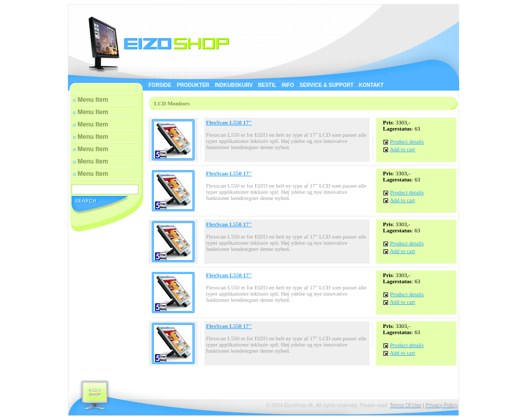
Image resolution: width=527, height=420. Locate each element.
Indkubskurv (234, 85)
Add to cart (402, 149)
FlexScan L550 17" (229, 122)
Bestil (268, 85)
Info (288, 85)
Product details (407, 141)
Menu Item (93, 100)
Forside (160, 85)
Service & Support (327, 85)
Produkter (193, 85)
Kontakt (371, 85)
